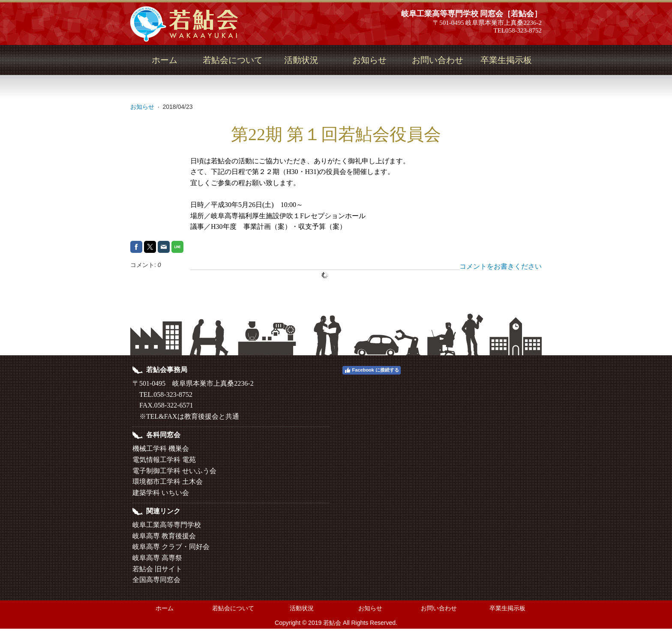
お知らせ (369, 60)
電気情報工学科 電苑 (164, 460)
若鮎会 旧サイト (157, 569)
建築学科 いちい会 (161, 493)
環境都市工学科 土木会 (168, 481)
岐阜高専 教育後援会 (164, 536)
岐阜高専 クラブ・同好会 (171, 547)
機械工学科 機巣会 (161, 448)
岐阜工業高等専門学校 (167, 525)
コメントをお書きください (501, 266)
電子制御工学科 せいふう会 (174, 471)
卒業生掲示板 (506, 60)
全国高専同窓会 (156, 580)
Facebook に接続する (372, 370)
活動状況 (301, 60)
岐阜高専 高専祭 (157, 558)
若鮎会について (233, 60)
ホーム (165, 60)
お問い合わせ (438, 60)
